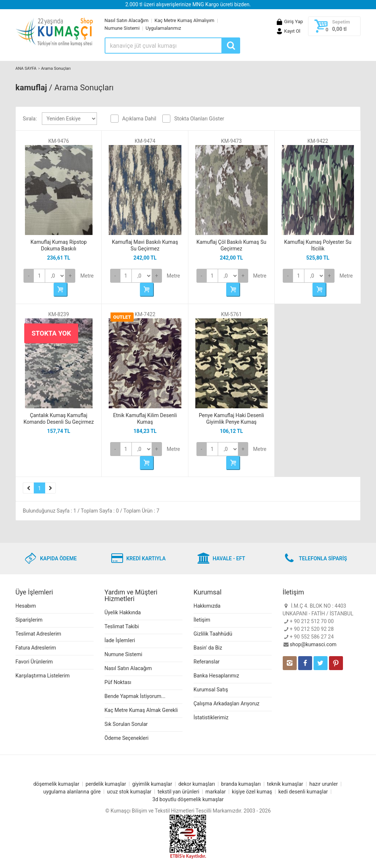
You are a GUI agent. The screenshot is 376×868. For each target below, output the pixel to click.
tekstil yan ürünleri (178, 792)
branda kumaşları (241, 784)
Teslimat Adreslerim (38, 634)
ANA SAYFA (26, 68)
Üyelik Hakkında (123, 612)
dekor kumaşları (197, 784)
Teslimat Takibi (122, 626)
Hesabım (26, 606)
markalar (216, 792)
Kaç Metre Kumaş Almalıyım (185, 20)
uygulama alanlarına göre (72, 792)
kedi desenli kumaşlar (303, 792)
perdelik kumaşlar (106, 784)
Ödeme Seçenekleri (127, 738)
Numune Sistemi (122, 28)
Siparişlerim (29, 620)
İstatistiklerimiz (211, 717)
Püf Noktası (118, 682)
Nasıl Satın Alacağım (127, 20)
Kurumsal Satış (211, 690)
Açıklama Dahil (139, 119)
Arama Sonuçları (56, 68)
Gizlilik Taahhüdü (213, 634)
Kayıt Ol (288, 31)
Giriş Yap (289, 21)
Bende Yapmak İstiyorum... (135, 696)
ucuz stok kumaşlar (129, 792)
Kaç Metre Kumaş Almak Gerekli (141, 710)
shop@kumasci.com (313, 644)
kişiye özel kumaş (252, 792)
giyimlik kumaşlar (152, 784)
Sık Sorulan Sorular (126, 724)
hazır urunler (323, 784)
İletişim (202, 620)
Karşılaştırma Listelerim (43, 676)
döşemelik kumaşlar (56, 784)
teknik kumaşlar (285, 784)
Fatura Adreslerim (36, 648)
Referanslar (207, 662)
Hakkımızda (207, 606)
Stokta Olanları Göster (199, 119)
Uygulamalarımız (164, 28)
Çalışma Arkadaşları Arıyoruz (226, 704)
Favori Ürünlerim (34, 662)
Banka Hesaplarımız (216, 676)
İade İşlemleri (120, 640)
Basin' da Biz (208, 648)
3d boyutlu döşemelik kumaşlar (188, 799)
